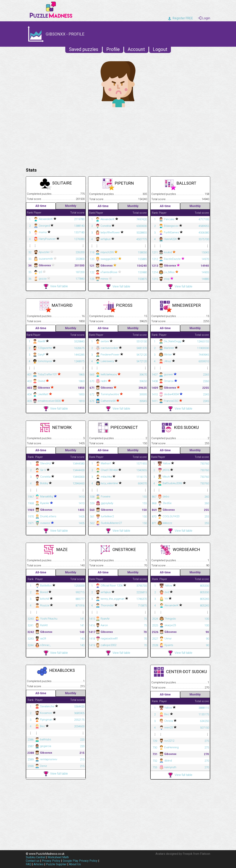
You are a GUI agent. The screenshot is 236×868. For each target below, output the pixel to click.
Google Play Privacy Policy (80, 861)
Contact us (33, 861)
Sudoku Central (35, 857)
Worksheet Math (58, 857)
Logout (160, 49)
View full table (56, 286)
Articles (39, 864)
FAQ (28, 864)
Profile (113, 49)
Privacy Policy (51, 861)
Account (136, 49)
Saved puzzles (84, 49)
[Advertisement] (118, 136)
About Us (75, 864)
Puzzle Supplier (56, 864)
